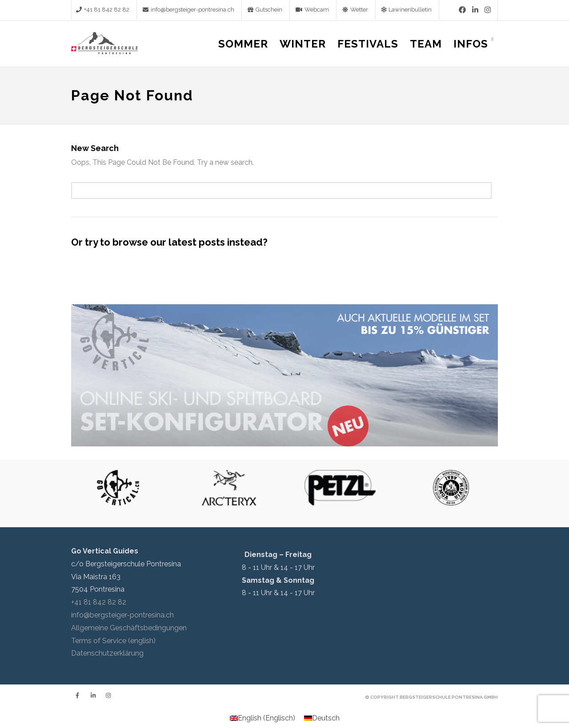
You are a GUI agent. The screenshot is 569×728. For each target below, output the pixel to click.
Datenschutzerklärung (107, 653)
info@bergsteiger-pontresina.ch (122, 615)
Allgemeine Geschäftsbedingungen (129, 628)
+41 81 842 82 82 (99, 602)
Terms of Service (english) (113, 641)
